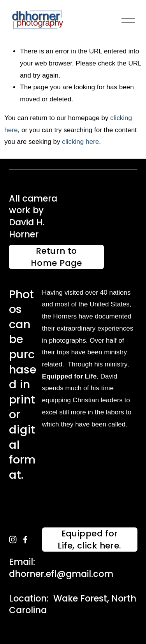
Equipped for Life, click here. (89, 540)
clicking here (80, 142)
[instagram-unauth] (13, 540)
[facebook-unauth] (25, 540)
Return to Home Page (56, 257)
